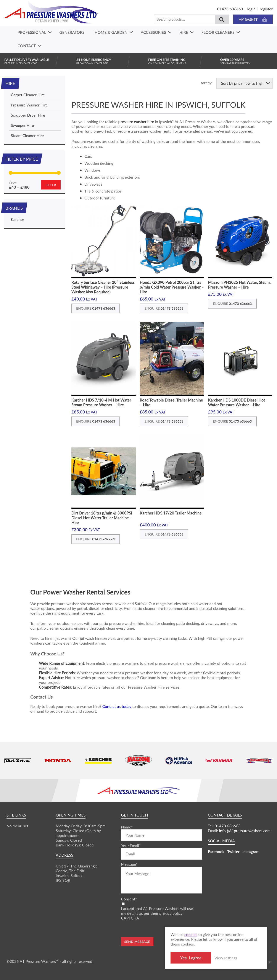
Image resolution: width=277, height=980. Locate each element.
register (266, 9)
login (251, 9)
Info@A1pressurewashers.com (245, 831)
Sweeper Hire (22, 125)
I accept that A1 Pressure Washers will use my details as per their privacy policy (157, 911)
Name (127, 827)
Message (129, 864)
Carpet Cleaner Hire (28, 95)
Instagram (251, 852)
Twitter (233, 852)
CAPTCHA (130, 918)
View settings (240, 958)
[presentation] (154, 929)
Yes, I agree (205, 958)
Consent (129, 899)
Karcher (18, 219)
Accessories (153, 32)
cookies (205, 934)
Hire (184, 32)
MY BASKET (253, 19)
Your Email (131, 846)
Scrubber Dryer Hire (28, 115)
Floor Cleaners (218, 32)
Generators (72, 32)
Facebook (216, 852)
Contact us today (117, 706)
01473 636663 (230, 9)
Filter (51, 185)
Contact (27, 46)
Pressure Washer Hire (29, 105)
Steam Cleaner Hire (27, 136)
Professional (32, 32)
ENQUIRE (96, 308)
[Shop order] (245, 83)
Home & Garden (111, 32)
